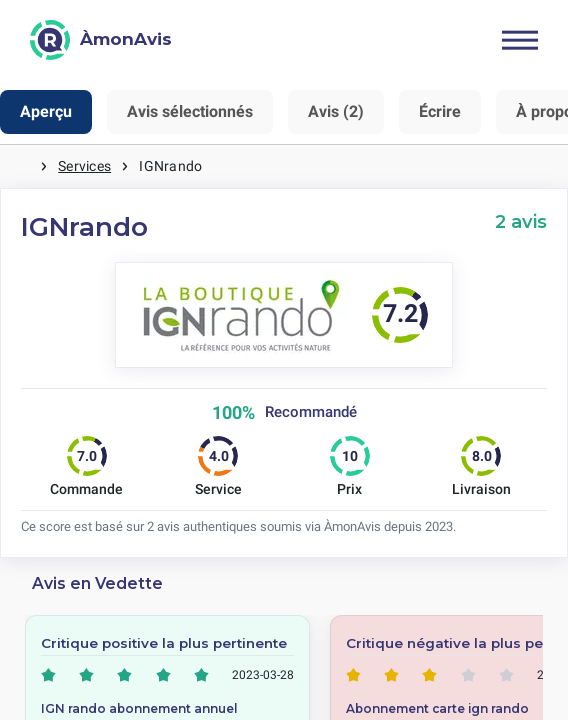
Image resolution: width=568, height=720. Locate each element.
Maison (20, 166)
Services (84, 166)
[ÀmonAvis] (101, 40)
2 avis (521, 221)
